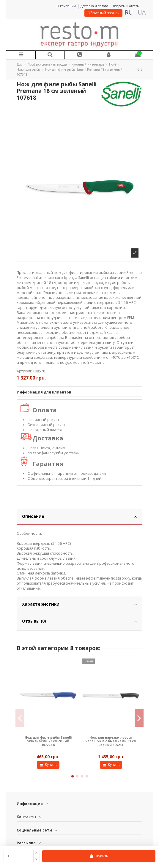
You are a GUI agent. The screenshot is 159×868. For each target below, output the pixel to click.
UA (142, 12)
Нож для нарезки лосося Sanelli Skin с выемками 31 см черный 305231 (111, 741)
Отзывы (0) (79, 621)
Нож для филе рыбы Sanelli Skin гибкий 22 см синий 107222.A (48, 741)
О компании (67, 6)
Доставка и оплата (95, 6)
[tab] (79, 517)
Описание (79, 516)
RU (129, 12)
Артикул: (24, 371)
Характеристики (79, 604)
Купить (99, 856)
